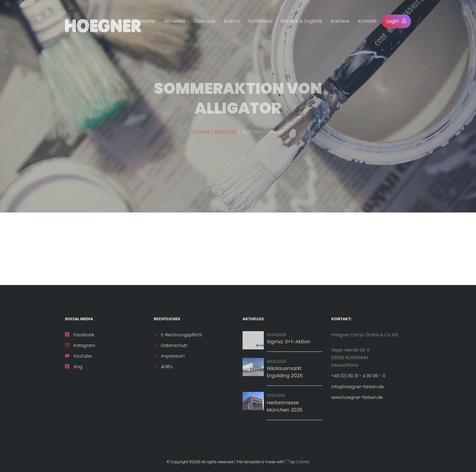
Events (232, 21)
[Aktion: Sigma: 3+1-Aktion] (253, 340)
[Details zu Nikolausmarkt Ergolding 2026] (253, 367)
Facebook (80, 335)
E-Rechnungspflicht (178, 335)
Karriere (340, 21)
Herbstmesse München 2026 (285, 406)
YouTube (78, 356)
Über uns (205, 21)
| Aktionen (225, 137)
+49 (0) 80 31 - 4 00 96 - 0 (359, 376)
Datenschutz (171, 345)
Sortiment (260, 21)
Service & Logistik (301, 21)
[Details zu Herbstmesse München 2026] (253, 401)
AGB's (163, 367)
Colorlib (303, 462)
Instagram (80, 345)
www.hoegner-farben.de (357, 397)
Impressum (169, 356)
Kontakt (367, 21)
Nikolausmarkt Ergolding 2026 (285, 372)
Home (148, 21)
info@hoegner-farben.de (358, 387)
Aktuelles (174, 21)
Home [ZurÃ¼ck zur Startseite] (201, 137)
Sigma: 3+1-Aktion (289, 342)
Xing (74, 367)
